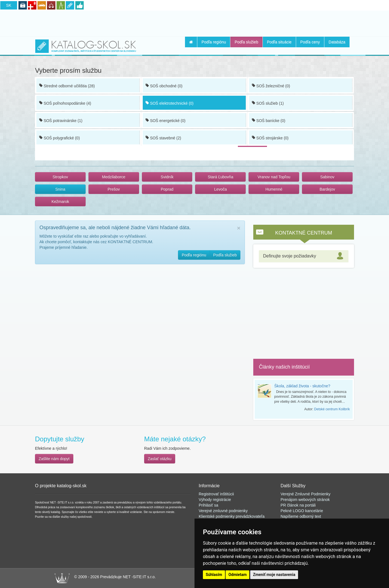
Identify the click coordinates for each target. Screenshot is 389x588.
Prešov (114, 189)
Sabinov (327, 177)
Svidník (167, 177)
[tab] (304, 256)
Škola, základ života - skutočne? (302, 386)
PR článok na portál (298, 505)
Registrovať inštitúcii (216, 494)
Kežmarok (60, 202)
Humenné (274, 189)
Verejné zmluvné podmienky (223, 511)
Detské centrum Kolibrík (332, 409)
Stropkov (60, 177)
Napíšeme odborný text (301, 516)
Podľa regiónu (214, 42)
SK (9, 5)
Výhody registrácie (215, 500)
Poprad (167, 189)
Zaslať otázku (160, 459)
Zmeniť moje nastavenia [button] (274, 575)
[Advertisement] (195, 23)
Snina (60, 189)
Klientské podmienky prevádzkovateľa (232, 516)
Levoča (220, 189)
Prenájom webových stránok (305, 500)
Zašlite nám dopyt (54, 459)
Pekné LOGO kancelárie (302, 511)
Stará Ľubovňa (220, 177)
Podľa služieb (246, 42)
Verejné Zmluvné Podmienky (306, 494)
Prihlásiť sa (208, 505)
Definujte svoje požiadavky (290, 256)
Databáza (337, 42)
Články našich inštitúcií (284, 367)
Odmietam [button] (237, 575)
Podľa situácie (279, 42)
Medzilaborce (114, 177)
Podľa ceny (310, 42)
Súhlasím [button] (214, 575)
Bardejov (327, 189)
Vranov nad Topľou (274, 177)
